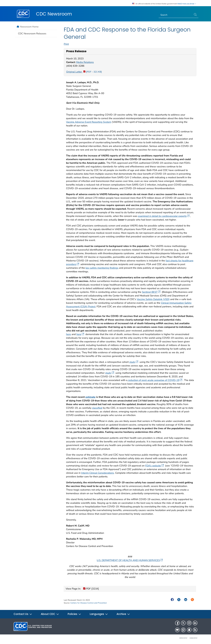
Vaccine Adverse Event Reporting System (89, 122)
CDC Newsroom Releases (32, 34)
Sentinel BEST (151, 292)
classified (97, 408)
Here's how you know (187, 4)
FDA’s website (154, 466)
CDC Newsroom (54, 14)
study (134, 362)
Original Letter (84, 72)
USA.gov (194, 638)
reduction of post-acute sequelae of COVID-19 (155, 380)
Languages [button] (99, 614)
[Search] (176, 15)
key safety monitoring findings (102, 268)
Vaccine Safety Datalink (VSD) (153, 299)
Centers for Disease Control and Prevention (89, 603)
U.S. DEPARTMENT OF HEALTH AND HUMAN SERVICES (130, 560)
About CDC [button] (50, 614)
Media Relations (85, 62)
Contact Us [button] (23, 614)
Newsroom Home (29, 27)
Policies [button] (74, 614)
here (68, 334)
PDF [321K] (91, 589)
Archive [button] (123, 614)
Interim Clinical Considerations (98, 473)
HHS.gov (183, 638)
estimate (90, 397)
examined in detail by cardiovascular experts (164, 216)
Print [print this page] (66, 44)
